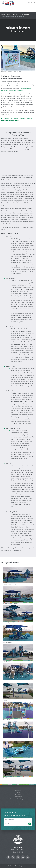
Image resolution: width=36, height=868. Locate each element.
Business (21, 10)
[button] (30, 824)
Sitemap (18, 803)
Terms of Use (18, 805)
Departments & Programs (18, 799)
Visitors (13, 10)
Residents (5, 10)
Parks (9, 14)
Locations (15, 14)
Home (3, 14)
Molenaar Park (24, 14)
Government (30, 10)
